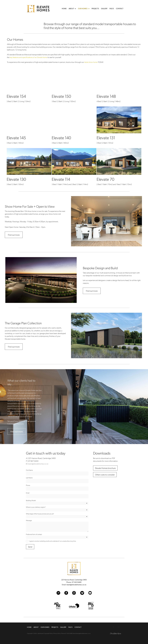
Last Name (29, 478)
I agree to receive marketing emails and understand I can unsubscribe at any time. (53, 541)
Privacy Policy (57, 633)
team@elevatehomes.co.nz (38, 464)
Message (29, 520)
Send (30, 547)
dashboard (40, 633)
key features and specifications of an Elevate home (28, 57)
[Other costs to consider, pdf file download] (105, 475)
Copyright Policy (48, 633)
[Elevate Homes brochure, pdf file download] (105, 468)
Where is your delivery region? (36, 507)
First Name (29, 470)
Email (28, 493)
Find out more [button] (14, 235)
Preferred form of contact (34, 534)
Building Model (31, 500)
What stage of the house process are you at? (40, 514)
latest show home (91, 62)
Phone (28, 485)
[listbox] (57, 503)
